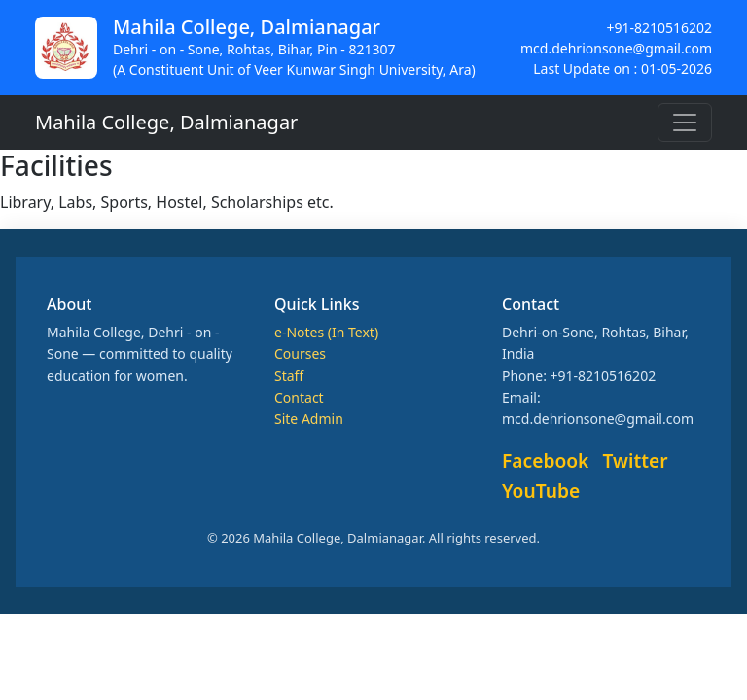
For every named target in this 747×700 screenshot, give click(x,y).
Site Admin (309, 419)
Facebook (545, 460)
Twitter (636, 460)
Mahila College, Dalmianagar (166, 122)
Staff (289, 376)
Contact (299, 397)
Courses (300, 353)
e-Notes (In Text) (326, 332)
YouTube (541, 490)
